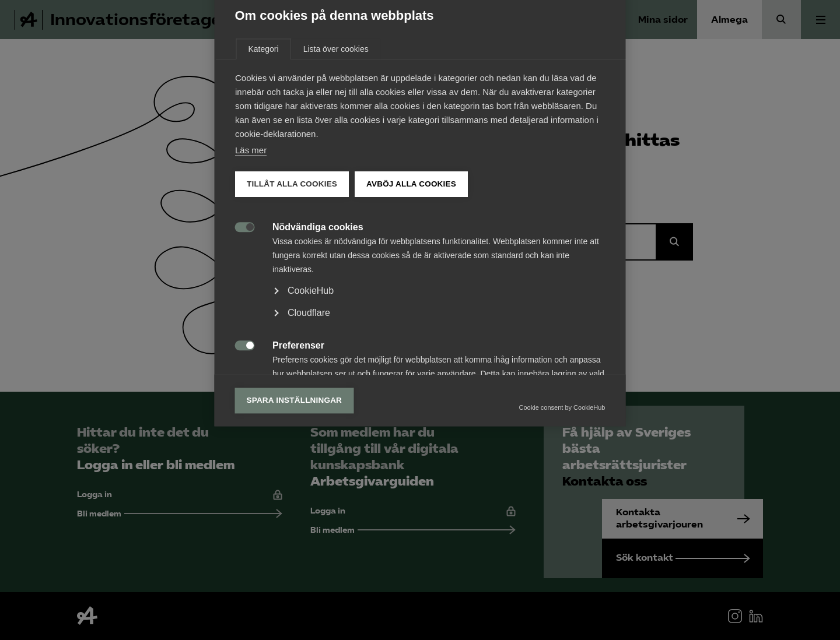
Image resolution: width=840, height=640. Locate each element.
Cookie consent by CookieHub (562, 519)
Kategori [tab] (264, 160)
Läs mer (251, 261)
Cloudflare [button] (309, 424)
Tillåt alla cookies (292, 295)
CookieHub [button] (311, 402)
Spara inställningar (295, 511)
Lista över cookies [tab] (336, 160)
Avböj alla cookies (411, 295)
